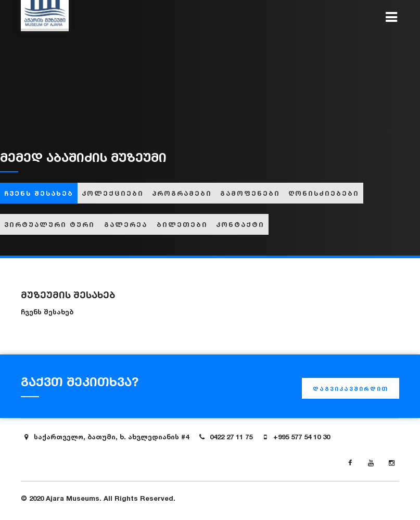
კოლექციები (113, 193)
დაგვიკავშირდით (351, 389)
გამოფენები (250, 193)
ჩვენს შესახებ (39, 193)
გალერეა (126, 224)
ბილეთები (182, 224)
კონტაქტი (240, 224)
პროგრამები (182, 193)
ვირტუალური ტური (49, 224)
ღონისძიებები (324, 193)
